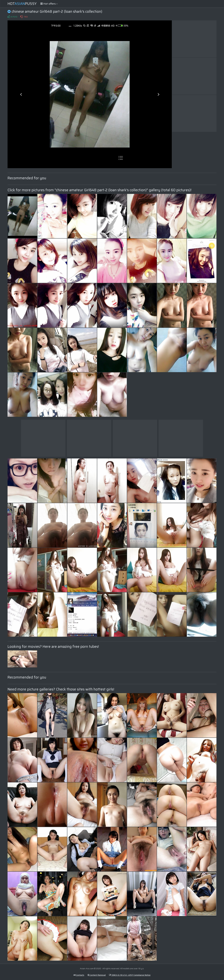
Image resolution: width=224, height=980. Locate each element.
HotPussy (22, 4)
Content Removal (97, 975)
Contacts (79, 975)
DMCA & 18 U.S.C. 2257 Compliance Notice (130, 975)
